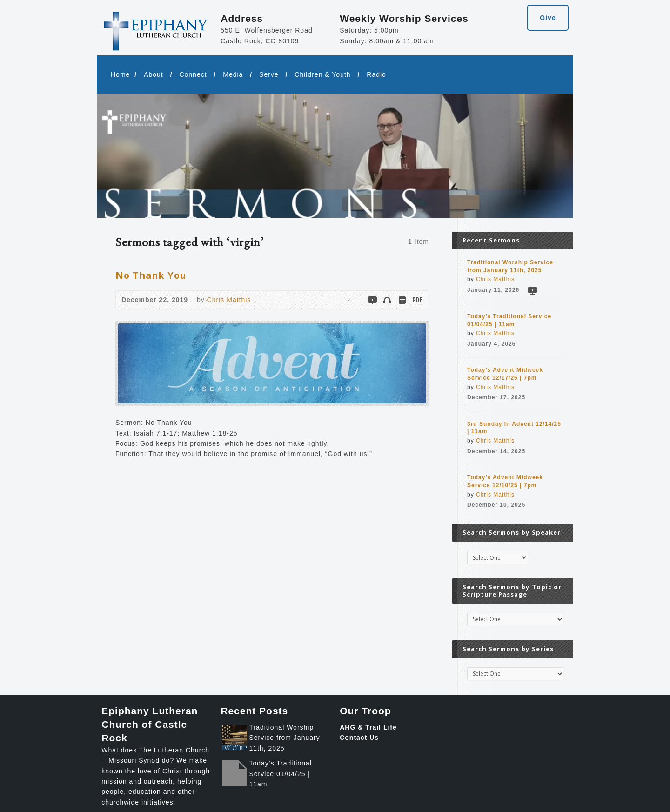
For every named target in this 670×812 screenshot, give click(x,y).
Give (548, 18)
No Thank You (151, 275)
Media (233, 74)
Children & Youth (322, 74)
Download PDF (417, 300)
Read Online (402, 300)
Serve (269, 74)
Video (372, 300)
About (154, 74)
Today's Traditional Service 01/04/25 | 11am (280, 774)
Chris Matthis (229, 300)
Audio (387, 300)
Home (120, 74)
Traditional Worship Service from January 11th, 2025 (284, 738)
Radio (376, 74)
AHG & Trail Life (368, 727)
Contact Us (359, 738)
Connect (193, 74)
